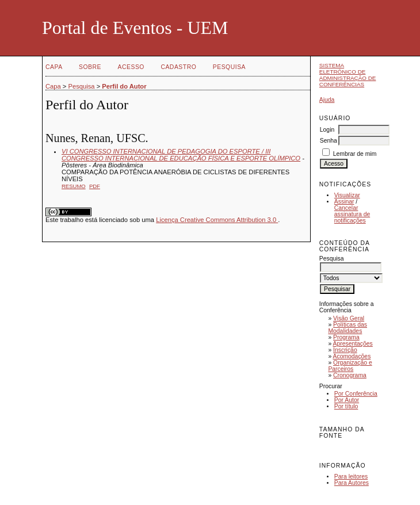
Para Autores (352, 483)
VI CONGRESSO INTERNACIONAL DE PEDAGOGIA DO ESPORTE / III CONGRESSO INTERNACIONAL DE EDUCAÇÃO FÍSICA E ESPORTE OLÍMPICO (181, 155)
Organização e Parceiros (350, 366)
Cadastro (178, 67)
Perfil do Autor (124, 86)
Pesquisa (229, 67)
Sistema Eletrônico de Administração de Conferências (348, 75)
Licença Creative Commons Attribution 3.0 (217, 220)
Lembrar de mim (355, 154)
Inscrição (345, 350)
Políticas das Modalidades (348, 328)
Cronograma (350, 375)
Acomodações (352, 356)
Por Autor (347, 400)
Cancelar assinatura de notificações (352, 214)
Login (327, 130)
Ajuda (327, 100)
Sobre (90, 67)
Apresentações (353, 344)
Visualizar (347, 195)
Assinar (344, 202)
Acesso (131, 67)
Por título (346, 406)
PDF (95, 186)
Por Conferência (356, 394)
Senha (329, 141)
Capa (54, 67)
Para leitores (351, 477)
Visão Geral (349, 318)
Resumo (74, 186)
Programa (346, 337)
